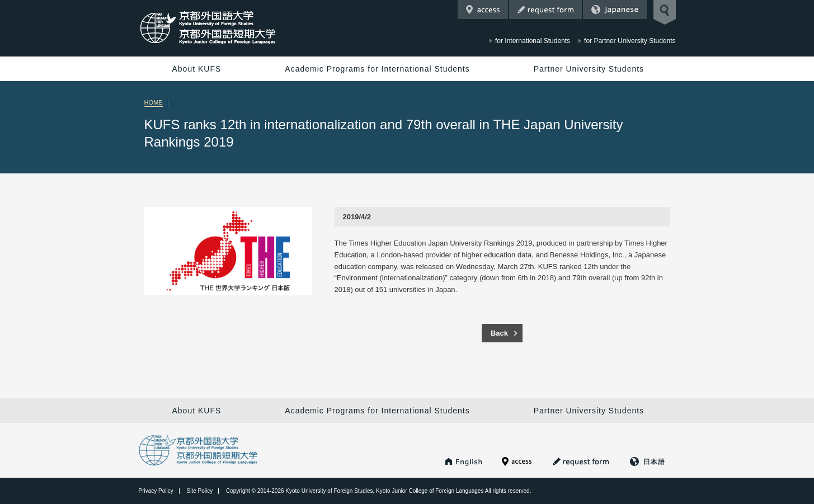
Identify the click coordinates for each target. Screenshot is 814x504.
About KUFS (197, 69)
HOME (154, 102)
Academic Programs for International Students (377, 69)
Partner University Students (589, 69)
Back (499, 333)
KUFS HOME (464, 461)
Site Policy (200, 491)
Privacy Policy (156, 491)
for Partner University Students (630, 41)
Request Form (545, 10)
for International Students (533, 41)
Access (483, 10)
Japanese (615, 10)
